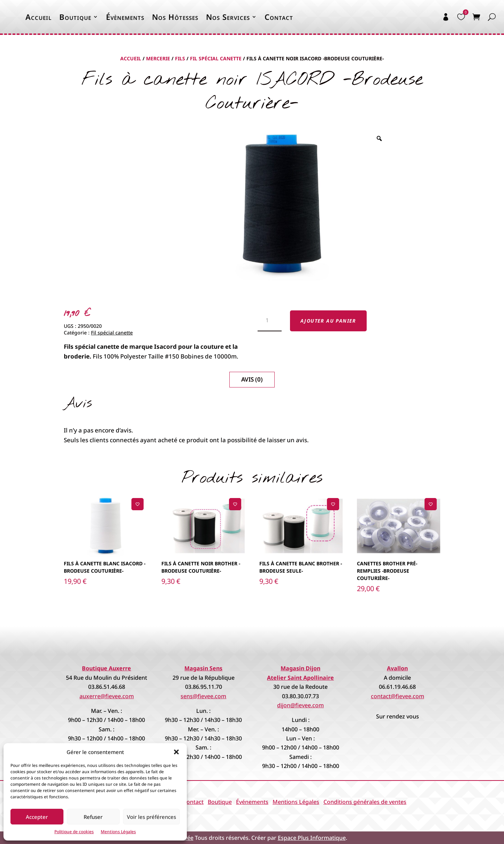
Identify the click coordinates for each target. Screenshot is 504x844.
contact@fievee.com (398, 696)
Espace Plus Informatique (312, 838)
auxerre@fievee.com (107, 696)
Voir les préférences (151, 817)
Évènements (125, 17)
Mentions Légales (118, 832)
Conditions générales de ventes (365, 802)
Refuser (93, 817)
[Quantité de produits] (270, 321)
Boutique (75, 17)
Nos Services (228, 17)
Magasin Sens (203, 668)
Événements (252, 802)
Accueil (39, 17)
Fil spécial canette (216, 58)
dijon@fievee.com (300, 705)
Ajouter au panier (328, 321)
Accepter (37, 817)
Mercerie (158, 58)
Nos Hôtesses (175, 17)
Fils (180, 58)
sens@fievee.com (203, 696)
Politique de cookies (74, 832)
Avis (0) (252, 379)
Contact (279, 17)
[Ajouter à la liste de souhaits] (138, 504)
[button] (176, 752)
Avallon (397, 668)
